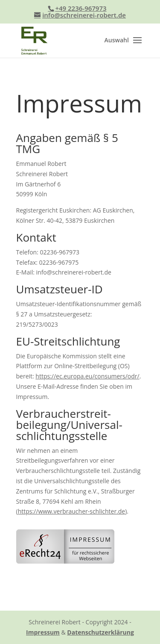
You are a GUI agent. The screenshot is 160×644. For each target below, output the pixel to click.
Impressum (43, 632)
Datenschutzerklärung (100, 632)
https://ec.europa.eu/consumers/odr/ (87, 376)
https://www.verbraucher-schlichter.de (72, 511)
